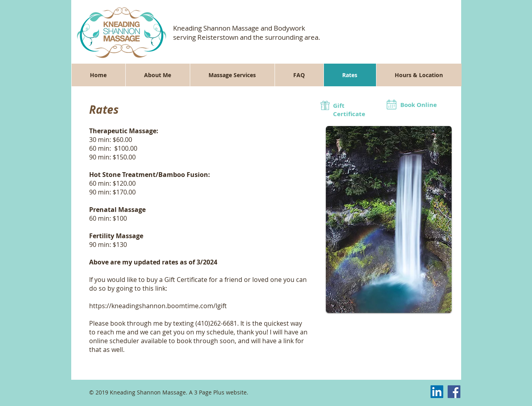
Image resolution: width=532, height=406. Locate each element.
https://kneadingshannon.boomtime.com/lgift (158, 306)
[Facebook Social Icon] (454, 392)
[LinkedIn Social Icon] (437, 392)
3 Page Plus (209, 392)
